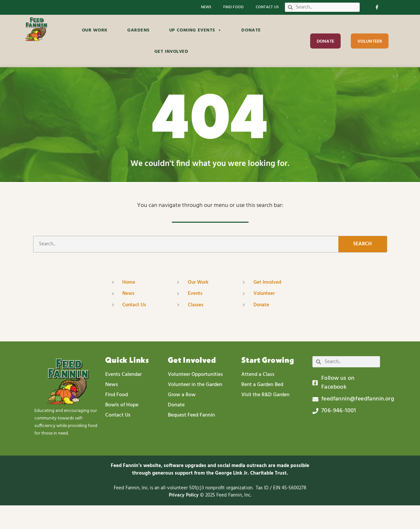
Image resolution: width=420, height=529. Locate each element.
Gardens (138, 30)
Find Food (234, 7)
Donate (251, 30)
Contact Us (267, 7)
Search (362, 268)
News (206, 7)
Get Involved (171, 52)
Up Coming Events (196, 30)
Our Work (95, 30)
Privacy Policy (184, 519)
